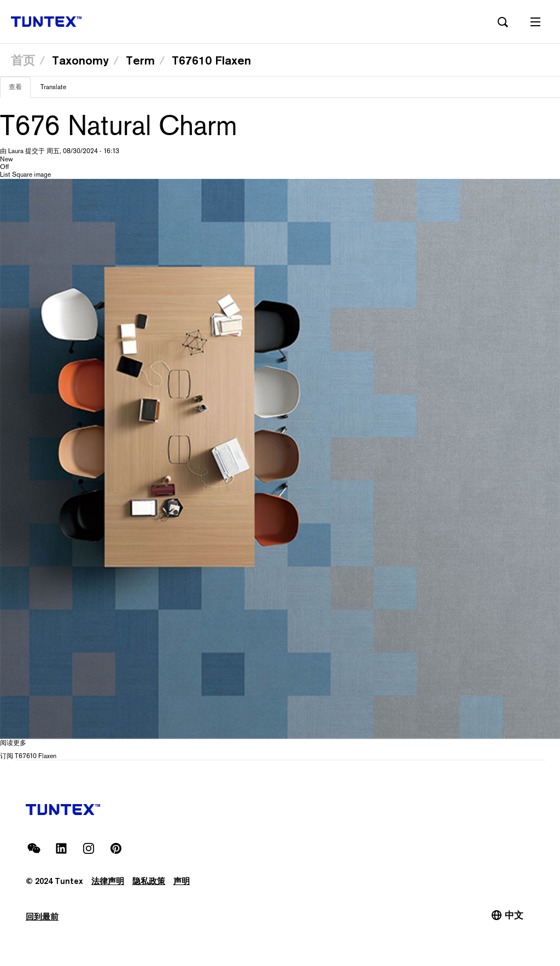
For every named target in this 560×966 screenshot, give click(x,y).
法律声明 (108, 881)
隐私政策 (149, 881)
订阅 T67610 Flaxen (28, 756)
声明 (182, 881)
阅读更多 (13, 743)
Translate (53, 87)
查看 (20, 90)
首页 (23, 60)
